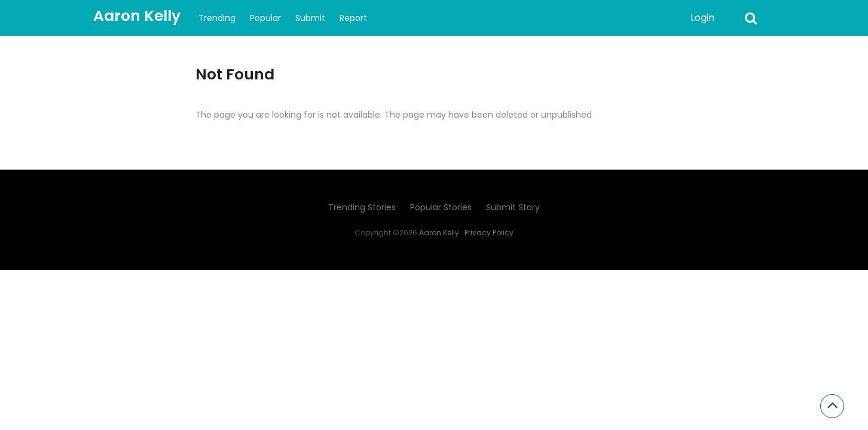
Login (702, 18)
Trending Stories (362, 207)
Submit (310, 18)
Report (353, 18)
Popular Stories (441, 207)
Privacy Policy (489, 233)
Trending (217, 18)
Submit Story (513, 207)
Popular (265, 18)
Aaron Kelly (137, 16)
